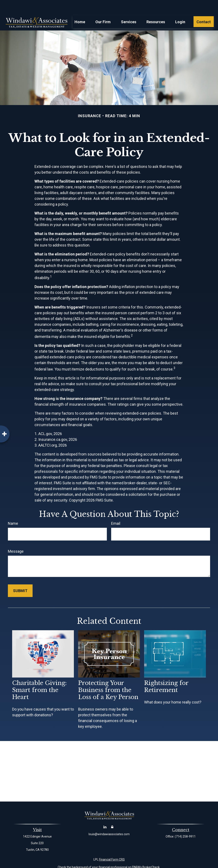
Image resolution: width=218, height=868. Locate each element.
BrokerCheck (151, 854)
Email (116, 511)
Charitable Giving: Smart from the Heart (39, 677)
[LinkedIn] (105, 814)
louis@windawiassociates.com (109, 821)
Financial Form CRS (112, 847)
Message (16, 539)
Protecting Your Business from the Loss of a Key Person (108, 677)
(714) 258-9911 (185, 824)
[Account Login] (112, 814)
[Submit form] (20, 578)
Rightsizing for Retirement (166, 674)
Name (13, 511)
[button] (80, 9)
